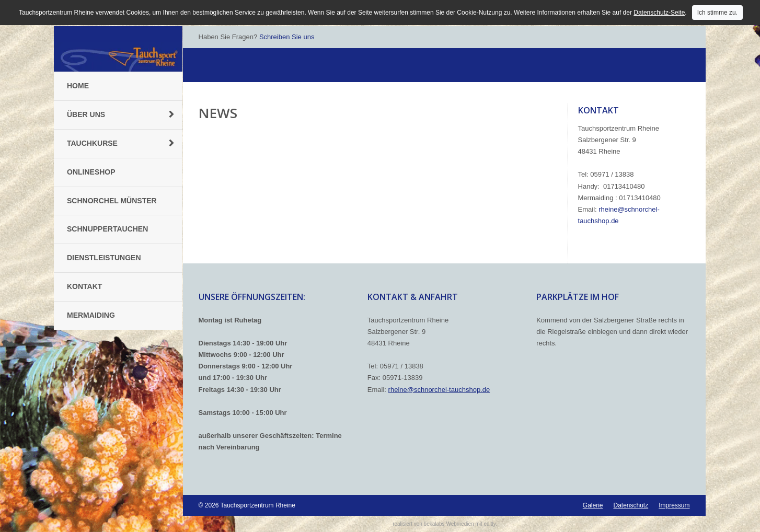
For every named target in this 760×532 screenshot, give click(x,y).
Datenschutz (631, 505)
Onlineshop (91, 172)
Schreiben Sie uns (287, 37)
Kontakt (84, 286)
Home (78, 86)
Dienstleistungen (104, 258)
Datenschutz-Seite (659, 13)
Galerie (593, 505)
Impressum (674, 505)
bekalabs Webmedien (449, 524)
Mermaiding (91, 315)
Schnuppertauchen (107, 229)
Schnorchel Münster (112, 201)
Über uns (86, 114)
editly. (490, 524)
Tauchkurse (92, 143)
